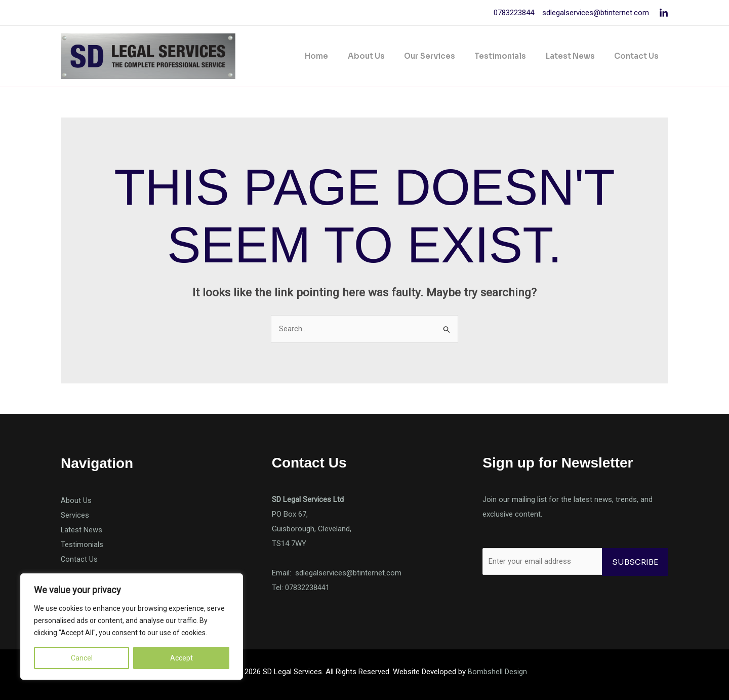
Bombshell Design (497, 672)
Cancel (82, 658)
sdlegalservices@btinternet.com (595, 13)
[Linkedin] (664, 13)
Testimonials (511, 56)
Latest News (576, 56)
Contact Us (638, 56)
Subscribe (635, 562)
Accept (181, 658)
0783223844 (514, 13)
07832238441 (307, 588)
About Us (385, 56)
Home (340, 56)
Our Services (444, 56)
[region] (132, 627)
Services (75, 515)
